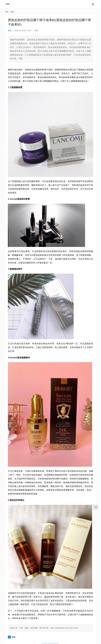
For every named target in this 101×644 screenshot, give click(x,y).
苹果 (13, 637)
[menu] (93, 4)
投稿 (36, 31)
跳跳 (10, 31)
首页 (7, 12)
